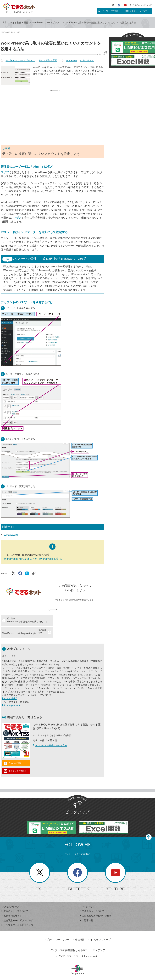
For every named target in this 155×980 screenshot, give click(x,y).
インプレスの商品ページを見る (50, 734)
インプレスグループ (99, 928)
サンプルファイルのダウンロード (19, 913)
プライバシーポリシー (57, 928)
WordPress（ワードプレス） (47, 23)
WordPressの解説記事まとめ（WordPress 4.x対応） (34, 559)
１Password (11, 535)
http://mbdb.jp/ (9, 687)
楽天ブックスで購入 (17, 759)
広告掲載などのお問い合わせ (96, 904)
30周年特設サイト (12, 904)
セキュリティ (87, 60)
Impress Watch (91, 945)
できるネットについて (141, 5)
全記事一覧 (86, 909)
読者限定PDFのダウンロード (17, 909)
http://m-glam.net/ (11, 694)
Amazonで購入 (15, 752)
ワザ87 (5, 172)
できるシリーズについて (15, 899)
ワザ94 (18, 218)
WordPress (71, 60)
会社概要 (79, 928)
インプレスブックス (67, 945)
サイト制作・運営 (19, 23)
